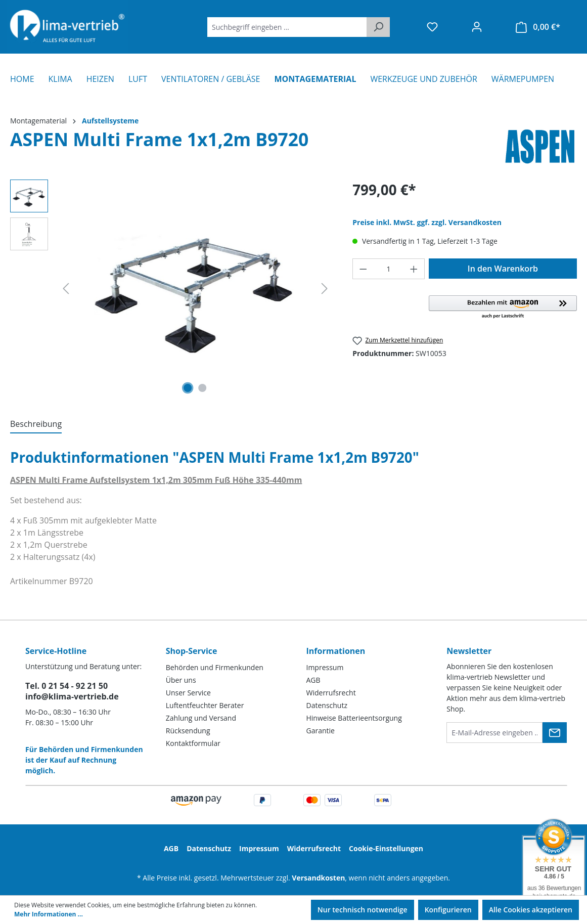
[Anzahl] (389, 269)
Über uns (181, 680)
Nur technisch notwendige (363, 910)
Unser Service (188, 693)
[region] (171, 288)
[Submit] (555, 733)
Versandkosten (318, 878)
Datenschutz (327, 705)
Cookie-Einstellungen (386, 848)
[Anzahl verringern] (363, 269)
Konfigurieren (448, 910)
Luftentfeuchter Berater (205, 705)
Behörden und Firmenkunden (215, 667)
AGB (313, 680)
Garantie (321, 731)
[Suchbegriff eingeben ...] (287, 27)
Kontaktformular (193, 743)
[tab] (36, 424)
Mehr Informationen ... (49, 914)
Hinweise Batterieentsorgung (354, 718)
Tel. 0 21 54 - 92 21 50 (66, 686)
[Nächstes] (325, 289)
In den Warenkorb (503, 269)
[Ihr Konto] (477, 27)
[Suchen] (378, 27)
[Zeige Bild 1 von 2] (188, 388)
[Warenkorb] (538, 27)
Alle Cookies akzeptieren (531, 910)
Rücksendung (188, 731)
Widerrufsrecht (331, 693)
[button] (503, 307)
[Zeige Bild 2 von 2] (203, 388)
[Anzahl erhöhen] (414, 269)
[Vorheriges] (66, 289)
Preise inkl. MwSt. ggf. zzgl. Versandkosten (427, 222)
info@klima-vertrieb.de (72, 696)
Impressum (325, 667)
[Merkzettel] (432, 27)
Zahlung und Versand (201, 718)
